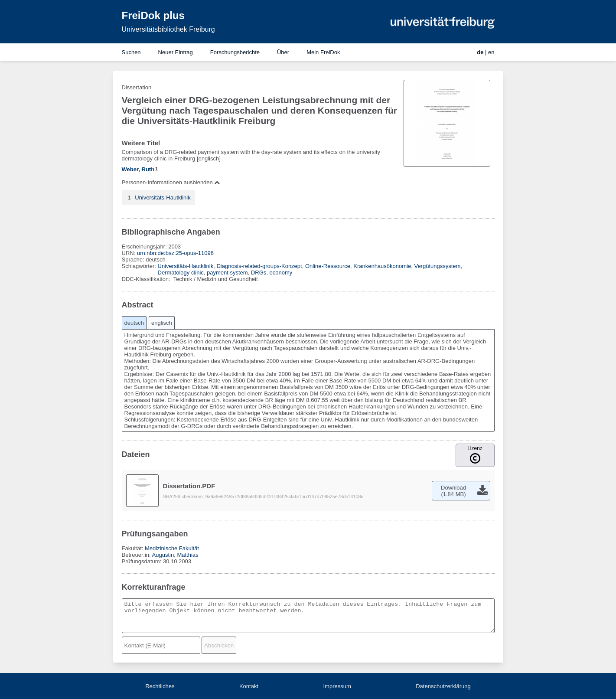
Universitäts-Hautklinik (186, 266)
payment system (227, 273)
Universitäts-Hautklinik (163, 198)
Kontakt (249, 686)
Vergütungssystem (437, 266)
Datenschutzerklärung (443, 686)
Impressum (337, 686)
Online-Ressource (328, 266)
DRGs (259, 273)
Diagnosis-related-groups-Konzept (259, 266)
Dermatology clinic (181, 273)
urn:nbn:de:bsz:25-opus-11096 (175, 253)
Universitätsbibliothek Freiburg (168, 29)
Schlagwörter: (140, 266)
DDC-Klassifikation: (147, 279)
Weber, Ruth (138, 169)
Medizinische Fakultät (172, 548)
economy (281, 273)
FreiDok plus (153, 15)
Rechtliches (160, 686)
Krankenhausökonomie (382, 266)
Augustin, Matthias (175, 555)
